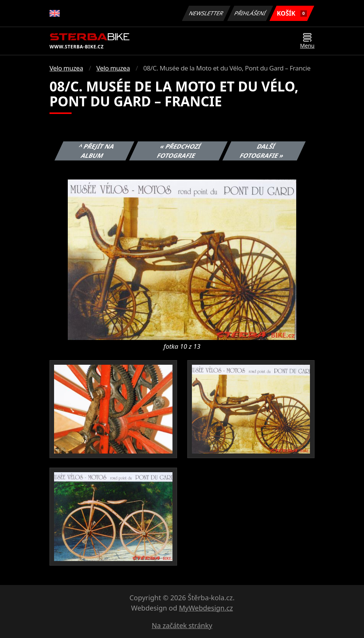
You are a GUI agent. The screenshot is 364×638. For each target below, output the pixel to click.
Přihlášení (250, 13)
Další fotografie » (262, 151)
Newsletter (206, 13)
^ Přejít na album (97, 151)
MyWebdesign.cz (206, 608)
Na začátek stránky (182, 625)
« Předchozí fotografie (179, 151)
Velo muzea (66, 68)
